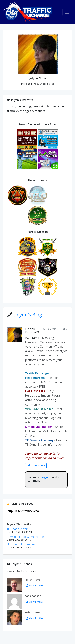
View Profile (34, 586)
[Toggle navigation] (67, 12)
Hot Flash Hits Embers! (21, 544)
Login (44, 477)
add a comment (36, 466)
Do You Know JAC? (32, 331)
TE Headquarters (18, 529)
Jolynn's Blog (28, 315)
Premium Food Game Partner (26, 537)
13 (8, 521)
